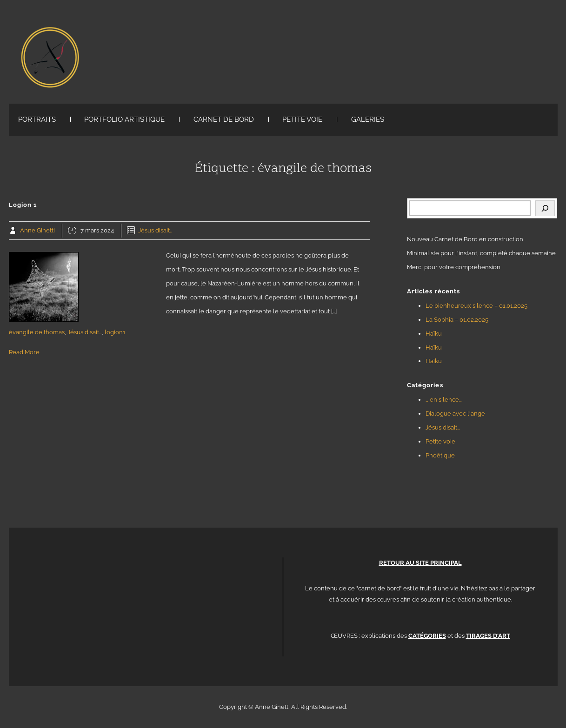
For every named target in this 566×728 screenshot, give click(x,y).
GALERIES (368, 119)
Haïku (434, 334)
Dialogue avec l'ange (455, 414)
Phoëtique (440, 455)
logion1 (115, 332)
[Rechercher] (545, 208)
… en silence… (444, 400)
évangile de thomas (37, 332)
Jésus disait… (155, 230)
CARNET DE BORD (224, 119)
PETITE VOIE (302, 119)
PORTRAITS (37, 119)
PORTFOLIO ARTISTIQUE (124, 119)
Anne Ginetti (37, 230)
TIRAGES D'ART (488, 636)
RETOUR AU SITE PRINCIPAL (420, 563)
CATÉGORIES (427, 636)
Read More (24, 352)
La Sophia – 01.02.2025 (457, 320)
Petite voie (440, 441)
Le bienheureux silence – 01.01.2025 (476, 306)
